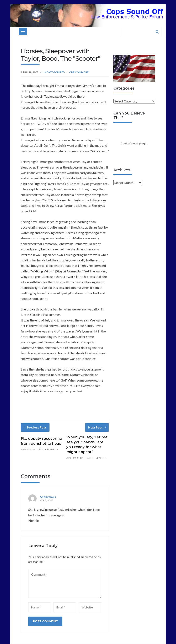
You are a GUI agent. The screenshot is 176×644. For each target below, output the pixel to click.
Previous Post (35, 427)
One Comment (79, 72)
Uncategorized (54, 72)
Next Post (97, 427)
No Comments (48, 449)
